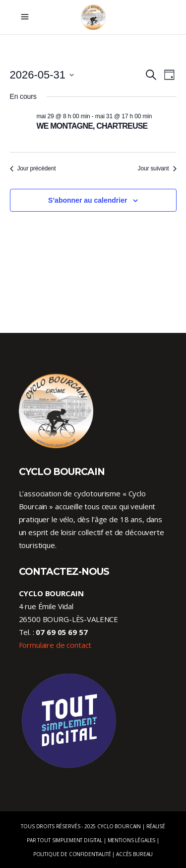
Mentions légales (132, 840)
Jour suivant (157, 168)
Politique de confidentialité (72, 854)
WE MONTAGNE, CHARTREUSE (92, 126)
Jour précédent (33, 168)
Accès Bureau (134, 854)
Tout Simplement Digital (70, 840)
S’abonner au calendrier (88, 200)
